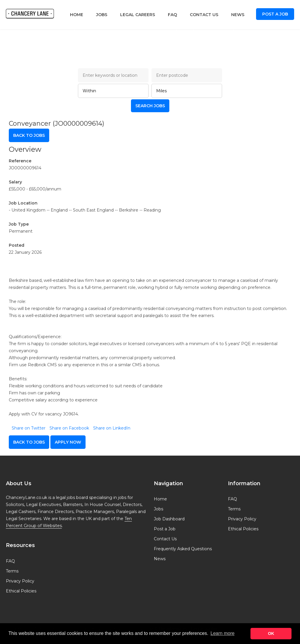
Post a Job (275, 14)
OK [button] (271, 633)
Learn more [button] (223, 633)
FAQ (172, 15)
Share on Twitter (29, 428)
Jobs (102, 15)
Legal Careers (138, 15)
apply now (68, 442)
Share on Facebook (69, 428)
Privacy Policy (20, 581)
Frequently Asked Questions (183, 549)
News (238, 15)
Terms (12, 571)
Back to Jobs (29, 135)
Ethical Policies (21, 591)
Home (77, 15)
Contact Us (204, 15)
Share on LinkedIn (112, 428)
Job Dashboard (169, 519)
